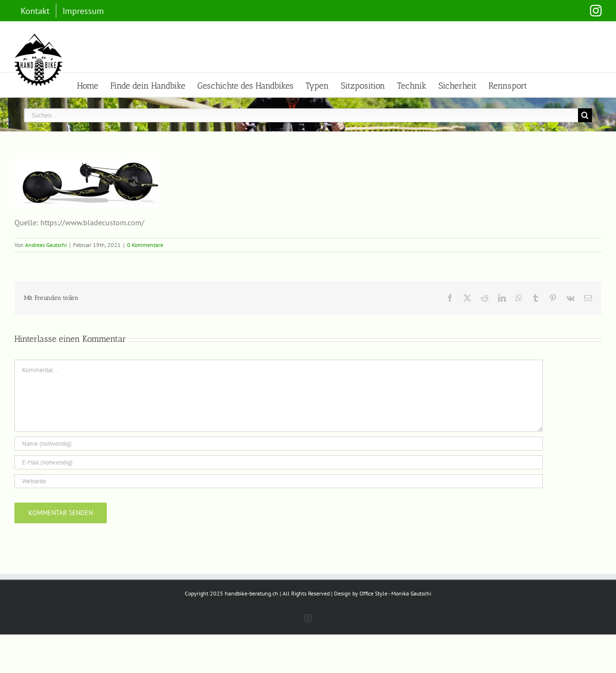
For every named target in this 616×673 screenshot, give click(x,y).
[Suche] (585, 115)
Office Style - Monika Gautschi (395, 632)
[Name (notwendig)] (279, 444)
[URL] (279, 481)
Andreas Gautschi (46, 245)
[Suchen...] (301, 115)
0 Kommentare (145, 245)
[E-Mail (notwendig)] (279, 462)
